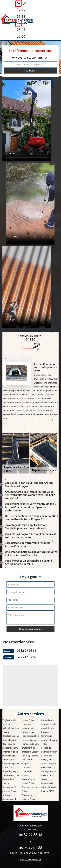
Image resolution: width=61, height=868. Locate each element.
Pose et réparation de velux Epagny (30, 738)
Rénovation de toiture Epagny (29, 781)
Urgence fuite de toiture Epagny (10, 754)
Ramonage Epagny (30, 744)
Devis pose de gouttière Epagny (10, 746)
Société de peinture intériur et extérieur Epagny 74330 (49, 754)
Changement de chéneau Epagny (10, 789)
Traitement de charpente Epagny (30, 750)
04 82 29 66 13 (22, 10)
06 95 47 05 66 (22, 30)
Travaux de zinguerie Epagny (10, 769)
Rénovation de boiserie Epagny (29, 797)
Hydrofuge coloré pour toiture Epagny (30, 760)
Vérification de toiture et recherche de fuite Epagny (11, 726)
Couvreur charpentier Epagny (27, 771)
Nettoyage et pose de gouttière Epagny (11, 779)
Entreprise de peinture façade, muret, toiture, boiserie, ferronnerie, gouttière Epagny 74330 (49, 732)
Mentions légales (31, 859)
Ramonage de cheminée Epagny (11, 762)
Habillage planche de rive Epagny (11, 738)
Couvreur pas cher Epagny (30, 789)
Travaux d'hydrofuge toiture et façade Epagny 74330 (49, 785)
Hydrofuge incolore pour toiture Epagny (29, 728)
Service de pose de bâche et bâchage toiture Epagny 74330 (49, 769)
